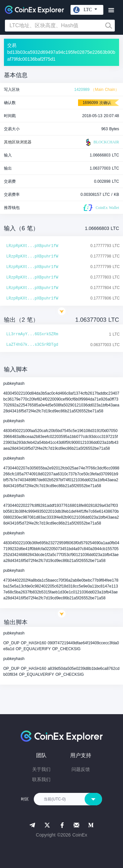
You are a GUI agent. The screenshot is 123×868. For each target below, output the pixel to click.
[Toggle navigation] (111, 10)
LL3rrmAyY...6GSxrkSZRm (32, 334)
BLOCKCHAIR (102, 142)
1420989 (82, 90)
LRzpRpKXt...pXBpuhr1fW (32, 246)
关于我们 (41, 769)
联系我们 (41, 779)
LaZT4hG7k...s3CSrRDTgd (32, 345)
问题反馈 (81, 769)
